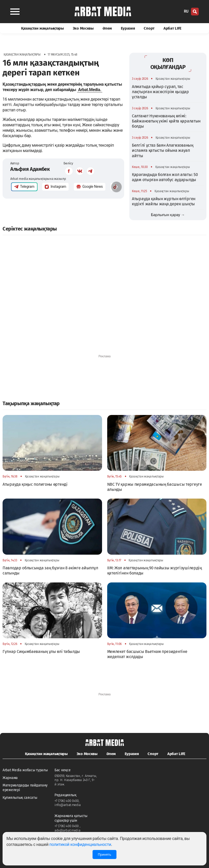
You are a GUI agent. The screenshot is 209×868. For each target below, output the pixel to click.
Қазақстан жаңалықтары (42, 28)
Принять (104, 854)
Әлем (107, 28)
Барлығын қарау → (168, 215)
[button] (116, 187)
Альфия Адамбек (30, 169)
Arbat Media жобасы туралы (25, 770)
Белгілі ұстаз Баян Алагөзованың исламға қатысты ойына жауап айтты (163, 150)
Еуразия (128, 28)
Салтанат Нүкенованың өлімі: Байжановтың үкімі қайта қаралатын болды (166, 121)
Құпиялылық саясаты (20, 798)
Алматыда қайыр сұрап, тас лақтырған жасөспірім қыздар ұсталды (160, 92)
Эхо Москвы (83, 28)
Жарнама (10, 778)
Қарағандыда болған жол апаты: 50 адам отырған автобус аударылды (165, 177)
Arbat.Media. (90, 90)
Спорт (149, 28)
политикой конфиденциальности (80, 844)
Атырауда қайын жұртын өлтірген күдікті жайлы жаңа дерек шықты (164, 201)
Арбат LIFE (172, 28)
